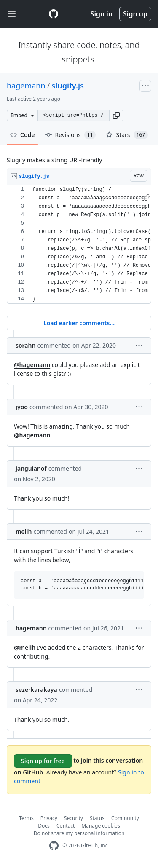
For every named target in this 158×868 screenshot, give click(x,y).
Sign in (102, 14)
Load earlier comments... (79, 323)
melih (24, 532)
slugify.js (68, 86)
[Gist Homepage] (54, 14)
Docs (44, 826)
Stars (127, 135)
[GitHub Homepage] (54, 846)
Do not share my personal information (79, 833)
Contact (66, 826)
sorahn (25, 345)
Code (23, 135)
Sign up (135, 14)
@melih (25, 647)
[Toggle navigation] (12, 14)
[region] (79, 245)
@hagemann (32, 365)
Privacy (49, 818)
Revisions (71, 135)
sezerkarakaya (36, 690)
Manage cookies (100, 826)
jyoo (22, 407)
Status (97, 818)
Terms (26, 818)
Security (74, 818)
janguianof (31, 468)
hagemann (26, 86)
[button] (116, 115)
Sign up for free (43, 761)
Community (125, 818)
